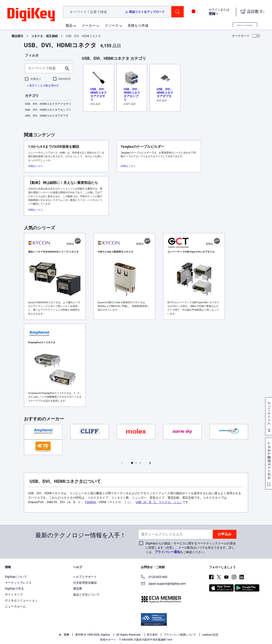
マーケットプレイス (18, 583)
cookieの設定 (210, 635)
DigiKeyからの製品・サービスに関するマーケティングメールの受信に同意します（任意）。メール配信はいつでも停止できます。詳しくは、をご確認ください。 (191, 548)
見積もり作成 (138, 25)
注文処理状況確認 (85, 583)
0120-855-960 (154, 577)
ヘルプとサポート (85, 577)
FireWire (90, 502)
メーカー (89, 25)
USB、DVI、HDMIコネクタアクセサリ (48, 104)
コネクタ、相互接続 (44, 36)
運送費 (78, 589)
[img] (31, 15)
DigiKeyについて (16, 577)
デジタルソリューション (21, 601)
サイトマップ (14, 595)
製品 (69, 25)
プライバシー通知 (167, 552)
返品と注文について (86, 595)
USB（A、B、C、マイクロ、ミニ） (159, 502)
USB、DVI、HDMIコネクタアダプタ (47, 116)
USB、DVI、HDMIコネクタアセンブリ (48, 110)
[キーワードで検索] (45, 68)
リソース (112, 25)
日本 (64, 635)
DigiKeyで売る (14, 589)
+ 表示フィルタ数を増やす (43, 86)
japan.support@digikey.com (163, 584)
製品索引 (18, 36)
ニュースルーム (15, 606)
